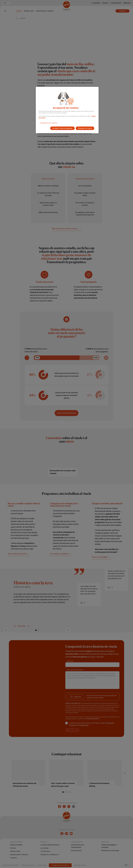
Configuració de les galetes (48, 123)
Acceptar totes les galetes (62, 128)
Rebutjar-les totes (85, 128)
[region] (67, 110)
